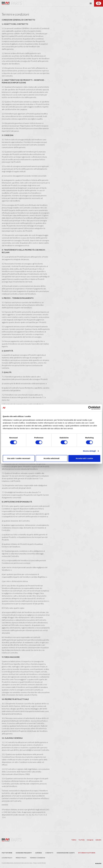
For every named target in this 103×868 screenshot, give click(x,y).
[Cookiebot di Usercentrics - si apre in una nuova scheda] (90, 408)
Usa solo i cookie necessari (19, 458)
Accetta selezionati (51, 458)
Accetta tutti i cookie (84, 458)
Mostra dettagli (89, 451)
